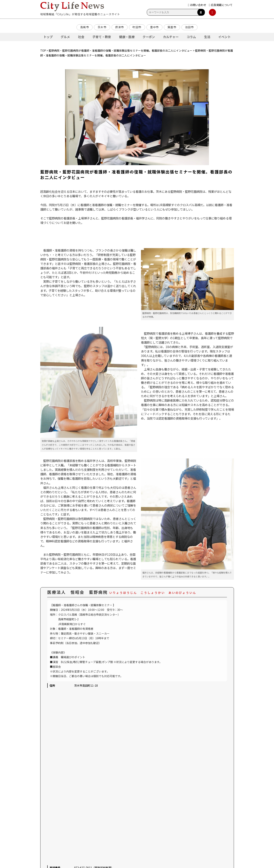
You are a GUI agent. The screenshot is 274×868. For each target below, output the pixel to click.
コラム (191, 37)
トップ (48, 37)
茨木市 (102, 27)
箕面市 (172, 27)
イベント (224, 37)
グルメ (65, 37)
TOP (43, 50)
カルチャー (171, 37)
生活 (207, 37)
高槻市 (85, 27)
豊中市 (155, 27)
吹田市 (137, 27)
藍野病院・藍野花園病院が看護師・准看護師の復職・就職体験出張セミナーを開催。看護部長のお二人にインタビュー (120, 50)
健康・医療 (127, 37)
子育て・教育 (102, 37)
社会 (81, 37)
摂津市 (119, 27)
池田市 (189, 27)
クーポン (149, 37)
